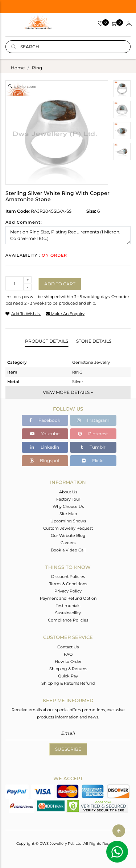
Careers (68, 543)
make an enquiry (65, 314)
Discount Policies (68, 576)
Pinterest (93, 434)
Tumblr (93, 447)
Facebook (45, 420)
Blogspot (45, 461)
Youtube (45, 434)
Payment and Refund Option (68, 598)
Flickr (93, 461)
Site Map (68, 514)
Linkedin (45, 447)
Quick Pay (68, 676)
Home (18, 68)
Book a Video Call (68, 550)
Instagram (93, 420)
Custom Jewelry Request (68, 528)
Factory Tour (68, 499)
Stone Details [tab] (94, 341)
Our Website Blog (68, 535)
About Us (68, 492)
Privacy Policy (68, 591)
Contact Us (68, 647)
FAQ (68, 654)
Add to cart (60, 284)
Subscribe (68, 749)
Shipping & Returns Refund (68, 683)
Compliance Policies (68, 620)
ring (37, 68)
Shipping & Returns (68, 669)
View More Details (68, 392)
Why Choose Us (68, 506)
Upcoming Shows (68, 521)
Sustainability (68, 613)
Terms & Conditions (68, 584)
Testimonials (68, 606)
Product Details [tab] (47, 341)
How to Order (68, 661)
